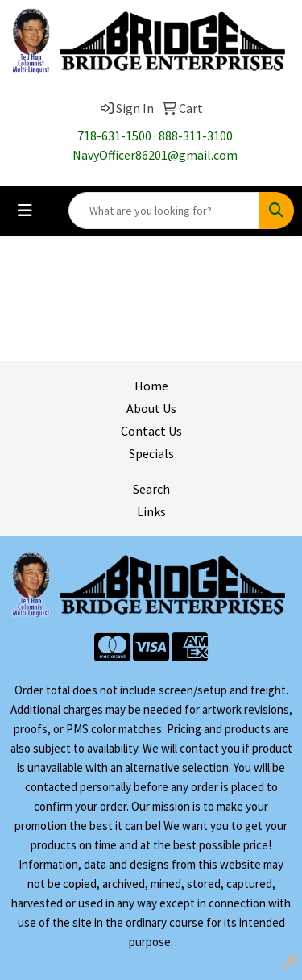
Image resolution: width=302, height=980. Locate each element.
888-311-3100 (196, 136)
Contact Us (151, 431)
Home (151, 386)
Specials (151, 453)
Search (151, 489)
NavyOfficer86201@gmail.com (155, 155)
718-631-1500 (114, 136)
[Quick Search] (164, 211)
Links (151, 511)
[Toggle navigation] (25, 211)
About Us (151, 408)
